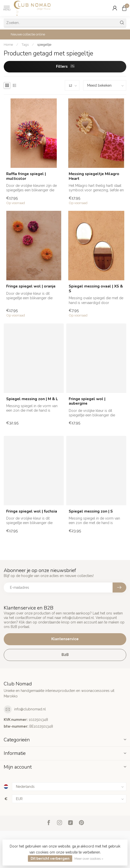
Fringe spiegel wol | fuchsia (32, 511)
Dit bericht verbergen (50, 859)
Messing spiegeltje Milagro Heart (94, 176)
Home (8, 44)
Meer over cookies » (89, 859)
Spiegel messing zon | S (91, 511)
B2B (65, 655)
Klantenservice (65, 639)
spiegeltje (44, 44)
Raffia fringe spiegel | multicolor (26, 176)
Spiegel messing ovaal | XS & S (96, 289)
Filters (65, 66)
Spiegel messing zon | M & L (32, 399)
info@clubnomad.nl (30, 709)
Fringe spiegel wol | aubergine (87, 401)
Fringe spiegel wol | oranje (31, 286)
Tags (25, 44)
